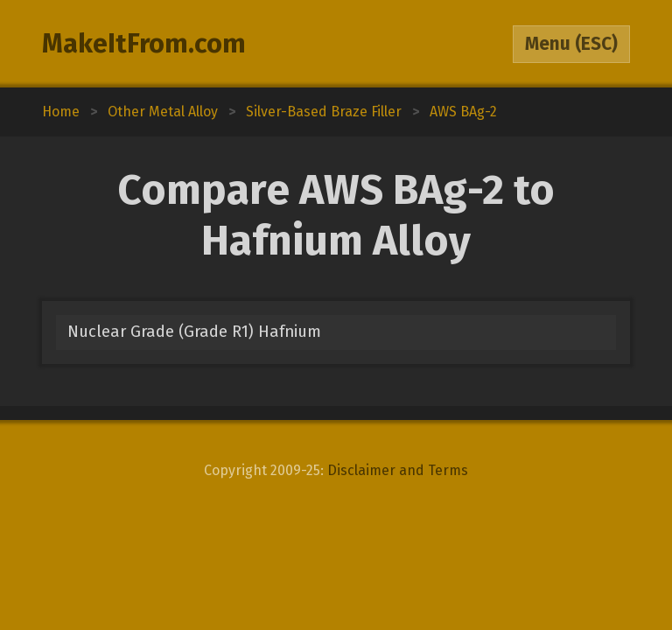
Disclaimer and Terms (398, 470)
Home (61, 112)
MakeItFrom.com (144, 44)
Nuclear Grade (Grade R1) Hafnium (194, 332)
